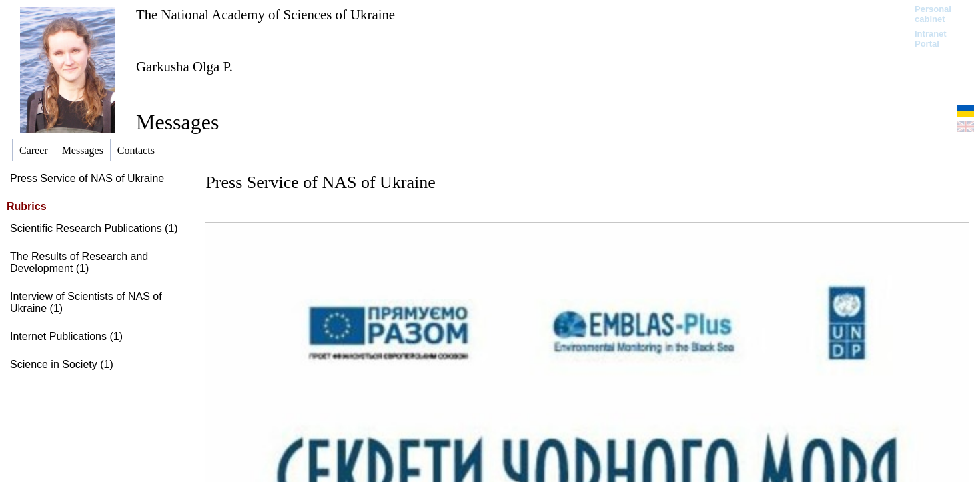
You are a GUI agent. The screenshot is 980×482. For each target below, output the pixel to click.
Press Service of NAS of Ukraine (87, 178)
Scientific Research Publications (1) (94, 228)
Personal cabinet (933, 14)
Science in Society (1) (62, 364)
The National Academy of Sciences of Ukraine (266, 14)
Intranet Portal (931, 39)
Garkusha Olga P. (184, 66)
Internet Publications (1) (66, 336)
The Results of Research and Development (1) (79, 262)
